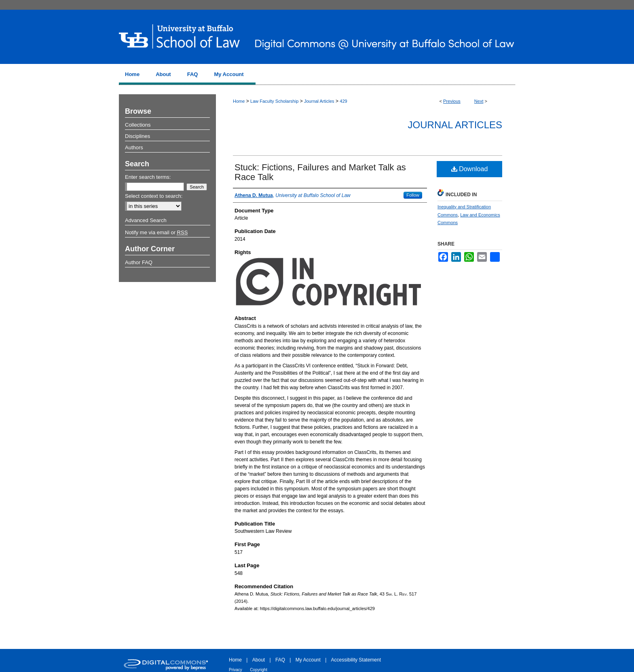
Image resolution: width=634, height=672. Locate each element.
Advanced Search (146, 220)
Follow (413, 195)
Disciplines (137, 136)
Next (479, 101)
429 (343, 101)
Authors (134, 147)
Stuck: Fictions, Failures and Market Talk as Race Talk (320, 172)
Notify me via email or (156, 233)
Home (239, 101)
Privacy (236, 670)
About (259, 660)
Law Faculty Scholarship (274, 101)
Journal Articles (319, 101)
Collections (138, 125)
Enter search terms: (148, 177)
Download (470, 169)
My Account (308, 660)
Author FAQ (139, 262)
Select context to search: (154, 196)
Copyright (259, 670)
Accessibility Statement (356, 660)
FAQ (280, 660)
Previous (452, 101)
